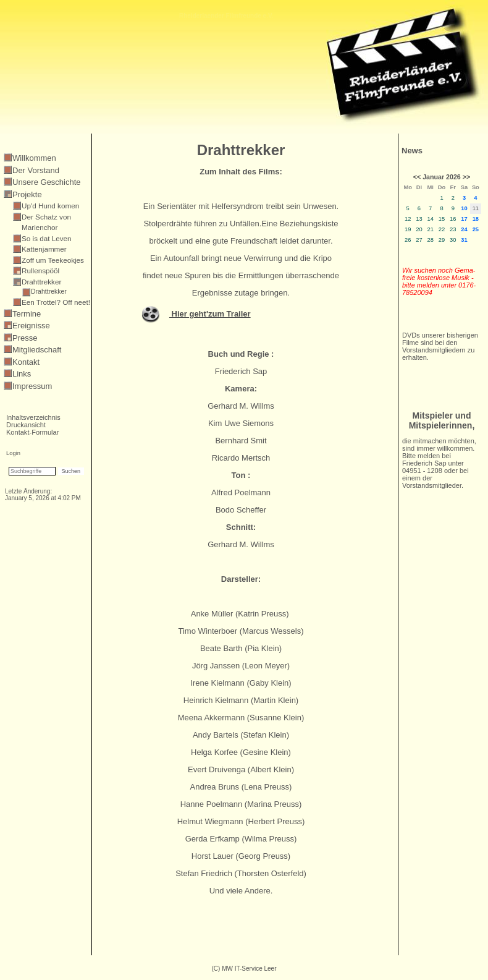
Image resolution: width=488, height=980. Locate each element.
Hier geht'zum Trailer (210, 314)
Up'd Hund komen (50, 206)
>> (466, 177)
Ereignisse (31, 326)
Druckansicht (26, 425)
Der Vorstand (36, 170)
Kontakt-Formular (32, 432)
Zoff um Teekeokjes (53, 260)
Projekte (27, 194)
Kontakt (26, 362)
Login (13, 453)
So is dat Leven (47, 238)
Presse (25, 338)
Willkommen (34, 158)
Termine (27, 314)
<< (417, 177)
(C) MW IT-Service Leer (244, 969)
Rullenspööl (40, 271)
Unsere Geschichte (47, 182)
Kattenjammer (44, 249)
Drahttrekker (49, 291)
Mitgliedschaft (37, 350)
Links (22, 374)
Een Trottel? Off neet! (56, 302)
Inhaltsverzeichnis (33, 417)
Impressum (32, 386)
